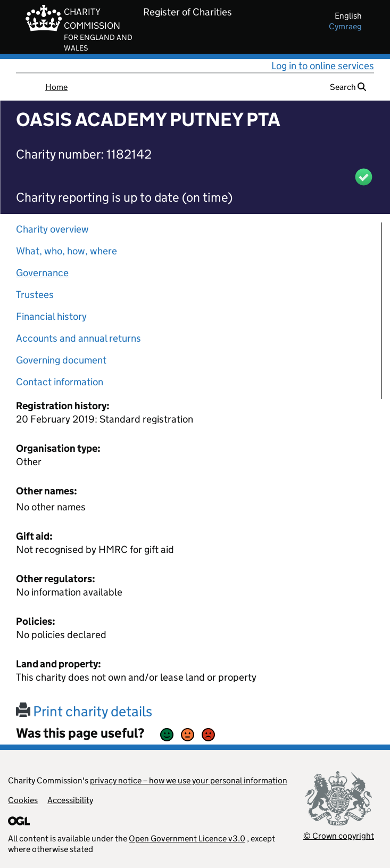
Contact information (60, 382)
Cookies (23, 800)
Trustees (35, 295)
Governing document (61, 360)
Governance (42, 273)
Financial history (51, 316)
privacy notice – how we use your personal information (189, 780)
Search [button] (348, 87)
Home (56, 87)
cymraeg (345, 26)
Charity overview (52, 229)
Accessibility (70, 800)
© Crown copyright (339, 836)
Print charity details (84, 711)
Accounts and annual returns (78, 338)
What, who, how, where (67, 251)
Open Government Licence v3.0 (187, 838)
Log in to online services (323, 66)
